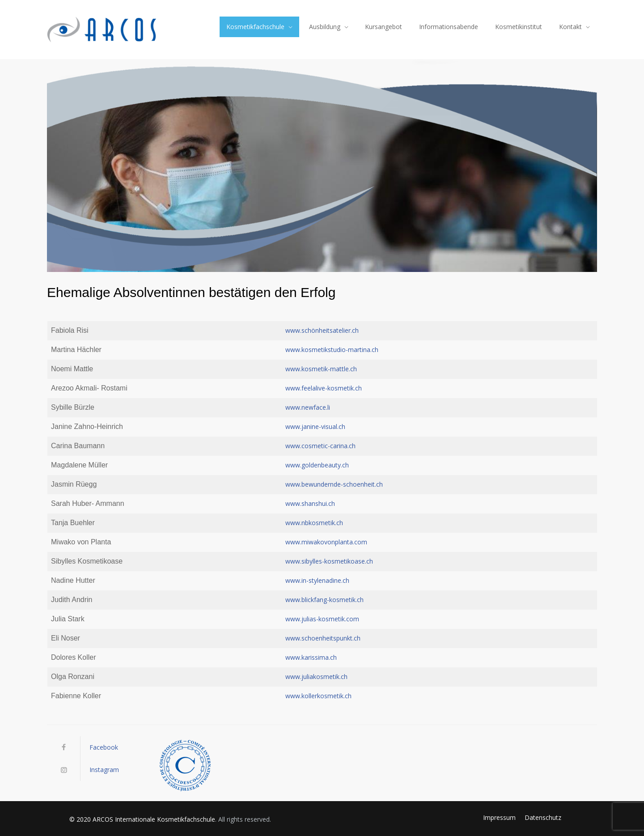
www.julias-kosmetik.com (322, 619)
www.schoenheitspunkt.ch (323, 638)
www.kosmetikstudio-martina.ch (332, 350)
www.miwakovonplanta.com (326, 542)
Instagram (104, 770)
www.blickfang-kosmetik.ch (324, 600)
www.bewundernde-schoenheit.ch (334, 484)
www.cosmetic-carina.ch (320, 446)
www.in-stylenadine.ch (317, 580)
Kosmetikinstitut (519, 27)
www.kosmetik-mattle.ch (321, 369)
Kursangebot (383, 27)
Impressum (499, 817)
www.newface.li (308, 407)
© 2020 (81, 819)
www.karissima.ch (311, 657)
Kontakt (570, 27)
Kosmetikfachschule (255, 27)
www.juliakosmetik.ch (316, 677)
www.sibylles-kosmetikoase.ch (329, 561)
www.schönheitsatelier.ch (322, 330)
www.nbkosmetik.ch (314, 523)
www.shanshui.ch (310, 503)
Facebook (104, 747)
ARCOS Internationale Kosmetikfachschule (154, 819)
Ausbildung (325, 27)
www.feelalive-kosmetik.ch (324, 388)
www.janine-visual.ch (315, 426)
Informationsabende (449, 27)
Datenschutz (543, 817)
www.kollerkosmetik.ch (318, 696)
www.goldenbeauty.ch (317, 465)
